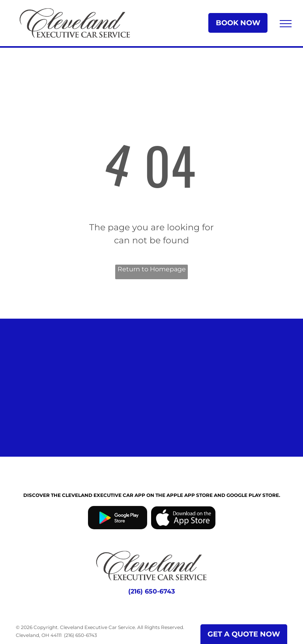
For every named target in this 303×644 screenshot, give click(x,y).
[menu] (286, 24)
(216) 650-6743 (80, 635)
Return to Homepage (152, 269)
